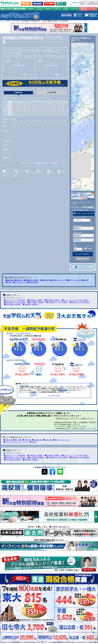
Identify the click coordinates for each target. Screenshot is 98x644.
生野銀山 (44, 280)
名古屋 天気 (37, 440)
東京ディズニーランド (61, 440)
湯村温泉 (19, 280)
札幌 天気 (27, 440)
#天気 (80, 427)
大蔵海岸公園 (32, 282)
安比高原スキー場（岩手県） (15, 302)
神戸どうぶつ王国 (73, 280)
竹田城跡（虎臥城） (32, 280)
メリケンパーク (19, 282)
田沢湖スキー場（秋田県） (80, 302)
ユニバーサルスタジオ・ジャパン (16, 442)
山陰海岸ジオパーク (57, 280)
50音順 (89, 249)
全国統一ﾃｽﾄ (75, 2)
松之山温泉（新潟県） (13, 304)
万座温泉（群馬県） (35, 300)
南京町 (85, 280)
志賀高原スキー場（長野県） (57, 302)
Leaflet (83, 190)
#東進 (84, 427)
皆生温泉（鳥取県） (31, 304)
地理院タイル (90, 190)
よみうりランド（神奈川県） (15, 300)
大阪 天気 (8, 440)
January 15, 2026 (91, 429)
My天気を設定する (83, 267)
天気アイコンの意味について (13, 176)
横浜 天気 (17, 440)
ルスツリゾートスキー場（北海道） (75, 300)
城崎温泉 (10, 280)
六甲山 (9, 282)
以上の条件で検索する (83, 254)
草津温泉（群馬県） (53, 300)
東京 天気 (47, 440)
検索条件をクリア (83, 259)
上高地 (33, 442)
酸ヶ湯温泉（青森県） (36, 302)
